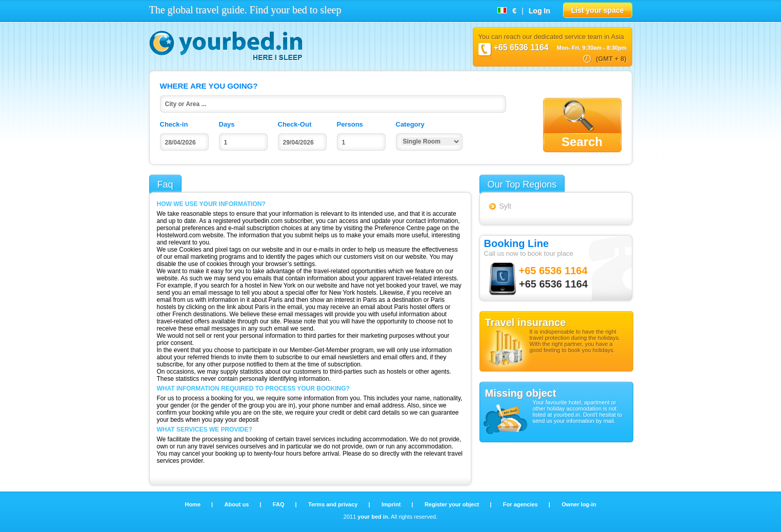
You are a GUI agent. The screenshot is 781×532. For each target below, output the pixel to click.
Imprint (392, 504)
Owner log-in (579, 504)
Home (193, 504)
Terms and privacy (334, 504)
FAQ (279, 504)
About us (238, 504)
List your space (598, 10)
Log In (539, 11)
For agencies (521, 504)
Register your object (453, 504)
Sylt (505, 206)
